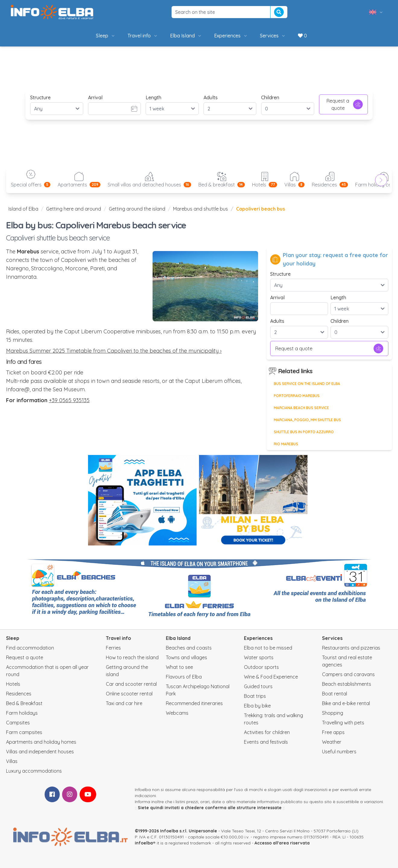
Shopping (333, 713)
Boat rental (335, 694)
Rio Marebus (286, 444)
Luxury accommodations (34, 771)
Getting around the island (137, 209)
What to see (179, 667)
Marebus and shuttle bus (201, 209)
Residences (19, 694)
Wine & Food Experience (271, 677)
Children (270, 97)
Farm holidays (22, 713)
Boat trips (255, 696)
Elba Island (186, 36)
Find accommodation (30, 648)
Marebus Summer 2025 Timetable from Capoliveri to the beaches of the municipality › (114, 351)
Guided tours (258, 686)
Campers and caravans (348, 674)
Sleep (106, 36)
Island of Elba (23, 209)
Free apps (333, 732)
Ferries (113, 648)
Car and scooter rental (131, 684)
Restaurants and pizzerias (351, 648)
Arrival (95, 97)
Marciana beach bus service (301, 408)
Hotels (13, 684)
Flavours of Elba (184, 677)
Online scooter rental (129, 694)
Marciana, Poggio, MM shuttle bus (307, 420)
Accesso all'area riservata (282, 843)
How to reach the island (132, 657)
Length (153, 97)
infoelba (144, 843)
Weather (332, 742)
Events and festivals (266, 742)
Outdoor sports (261, 667)
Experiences (231, 36)
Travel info (143, 36)
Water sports (259, 657)
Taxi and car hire (124, 703)
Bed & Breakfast (24, 703)
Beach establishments (347, 684)
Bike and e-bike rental (346, 703)
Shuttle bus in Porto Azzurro (304, 432)
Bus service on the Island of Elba (307, 384)
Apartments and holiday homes (41, 742)
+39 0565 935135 (69, 400)
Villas (12, 761)
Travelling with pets (343, 723)
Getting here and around (74, 209)
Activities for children (267, 732)
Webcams (177, 713)
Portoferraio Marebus (297, 396)
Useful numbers (339, 752)
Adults (211, 97)
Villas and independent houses (40, 752)
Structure (40, 97)
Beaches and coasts (189, 648)
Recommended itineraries (194, 703)
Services (273, 36)
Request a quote (345, 104)
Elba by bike (257, 706)
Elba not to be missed (268, 648)
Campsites (18, 723)
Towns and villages (186, 657)
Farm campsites (24, 732)
